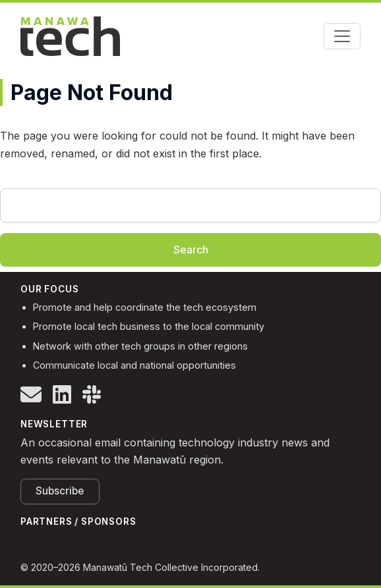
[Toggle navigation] (342, 36)
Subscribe (60, 491)
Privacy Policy (293, 567)
